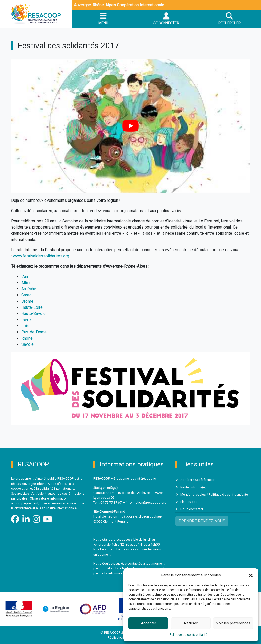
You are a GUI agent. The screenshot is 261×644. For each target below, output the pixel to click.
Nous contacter (192, 509)
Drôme (27, 301)
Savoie (27, 344)
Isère (26, 320)
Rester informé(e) (193, 487)
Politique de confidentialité (188, 635)
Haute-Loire (32, 307)
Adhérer (186, 480)
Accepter (148, 623)
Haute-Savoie (34, 314)
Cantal (27, 295)
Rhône (27, 338)
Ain (25, 276)
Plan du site (189, 502)
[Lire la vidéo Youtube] (130, 126)
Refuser (191, 623)
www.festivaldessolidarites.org (41, 256)
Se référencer (205, 480)
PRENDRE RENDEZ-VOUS (202, 521)
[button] (251, 575)
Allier (26, 283)
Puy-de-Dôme (34, 332)
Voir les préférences (233, 623)
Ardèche (29, 289)
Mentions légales (193, 495)
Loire (26, 326)
